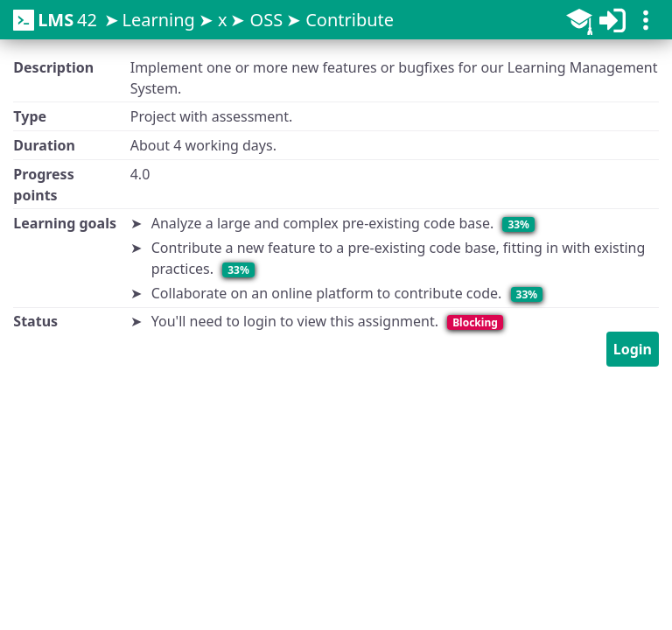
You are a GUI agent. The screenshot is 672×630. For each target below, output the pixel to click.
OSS (267, 20)
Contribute (350, 20)
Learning (158, 20)
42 (55, 20)
